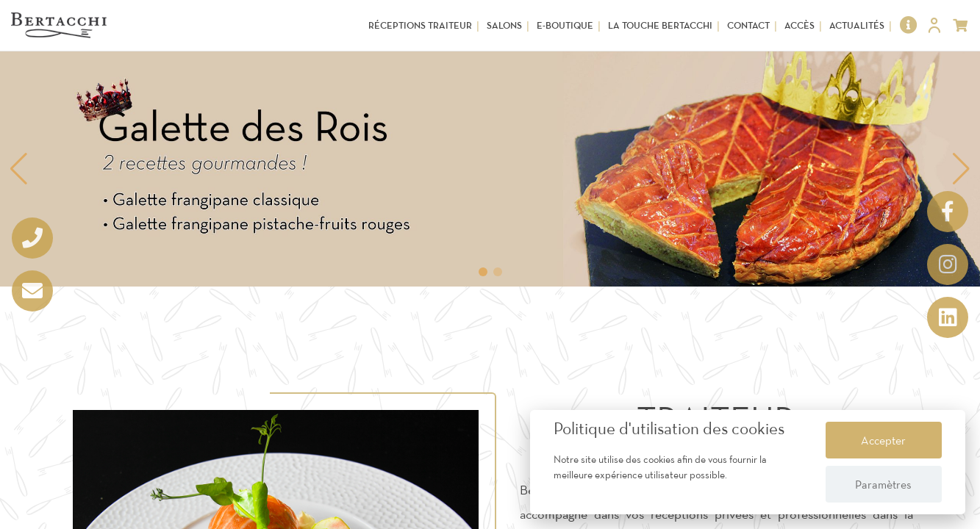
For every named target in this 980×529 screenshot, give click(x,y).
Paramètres (883, 484)
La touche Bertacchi (660, 25)
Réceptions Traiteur (420, 25)
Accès (800, 25)
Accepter (883, 440)
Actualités (857, 25)
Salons (504, 25)
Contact (748, 25)
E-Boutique (565, 25)
